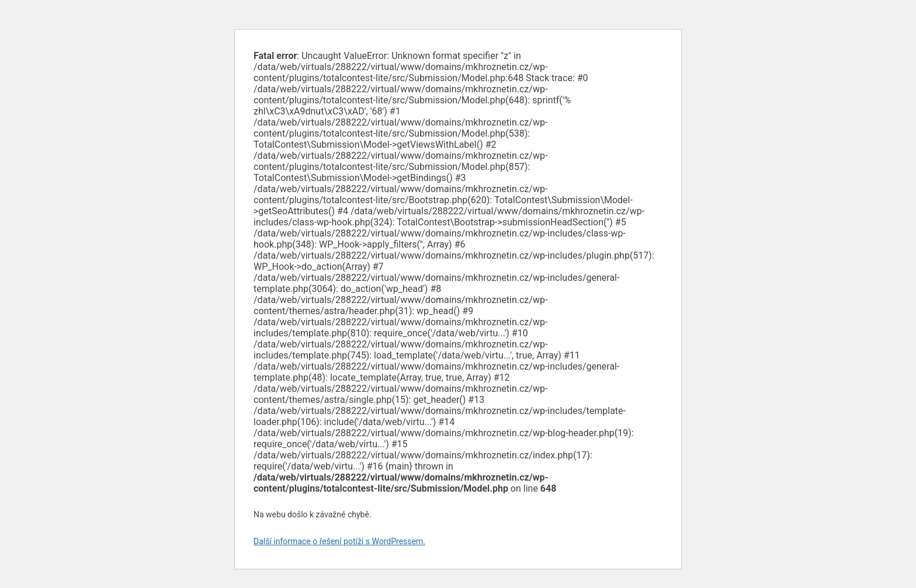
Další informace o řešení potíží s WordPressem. (339, 541)
